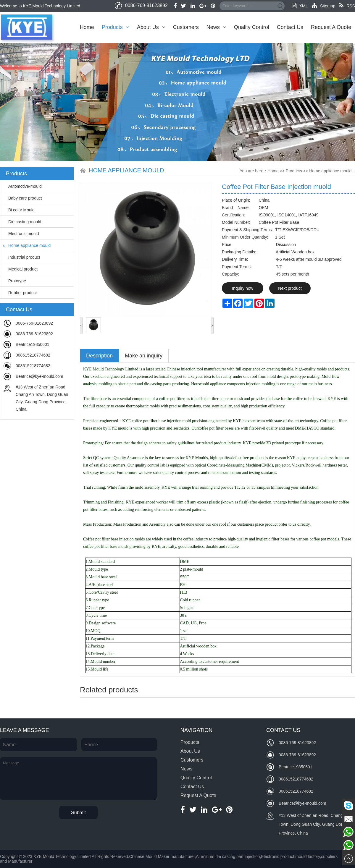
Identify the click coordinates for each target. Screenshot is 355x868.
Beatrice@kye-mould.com (39, 376)
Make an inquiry (144, 356)
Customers (186, 27)
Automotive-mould (22, 186)
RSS (347, 6)
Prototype (15, 281)
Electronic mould (21, 234)
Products (116, 27)
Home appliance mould (27, 245)
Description (99, 356)
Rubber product (20, 293)
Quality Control (252, 27)
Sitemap (323, 6)
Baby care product (23, 198)
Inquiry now (243, 288)
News (216, 27)
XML (300, 6)
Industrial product (22, 257)
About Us (151, 27)
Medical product (20, 269)
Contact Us (290, 27)
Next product (290, 288)
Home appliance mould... (332, 171)
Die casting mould (22, 222)
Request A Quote (331, 27)
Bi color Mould (19, 210)
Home (87, 27)
